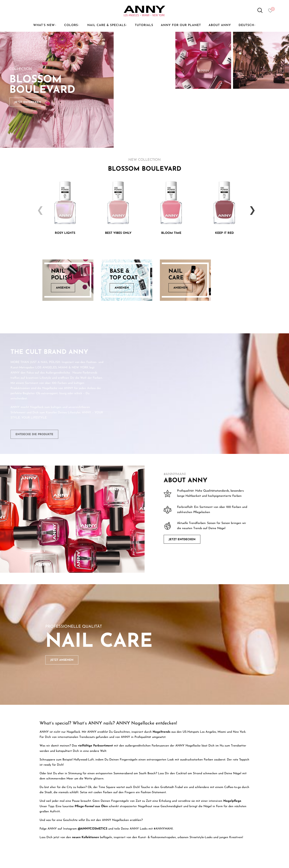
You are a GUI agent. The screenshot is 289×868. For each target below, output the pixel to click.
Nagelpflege (232, 801)
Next (251, 208)
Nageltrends (161, 732)
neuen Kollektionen (85, 837)
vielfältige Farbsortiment (95, 746)
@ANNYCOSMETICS (93, 829)
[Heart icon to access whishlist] (271, 12)
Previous (39, 208)
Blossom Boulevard (42, 85)
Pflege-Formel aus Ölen (91, 806)
